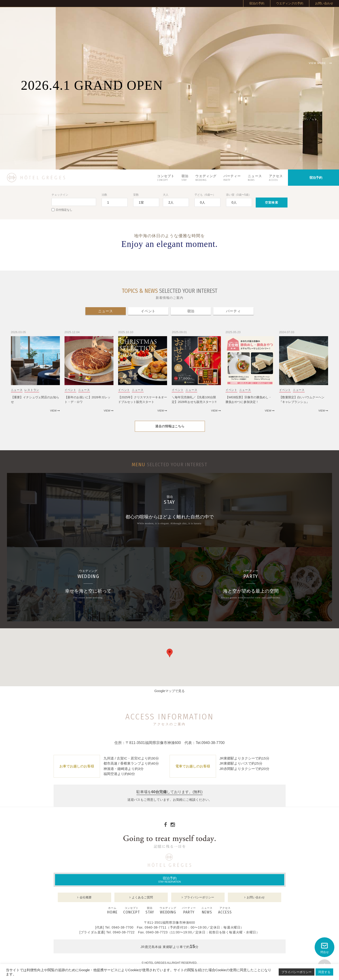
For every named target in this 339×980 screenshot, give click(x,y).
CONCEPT (132, 911)
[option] (169, 88)
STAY (150, 911)
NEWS (207, 911)
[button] (170, 653)
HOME (112, 911)
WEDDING (168, 911)
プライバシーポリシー (297, 972)
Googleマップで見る (169, 691)
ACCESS (225, 911)
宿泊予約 (170, 880)
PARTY (189, 911)
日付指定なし (62, 210)
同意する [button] (324, 972)
